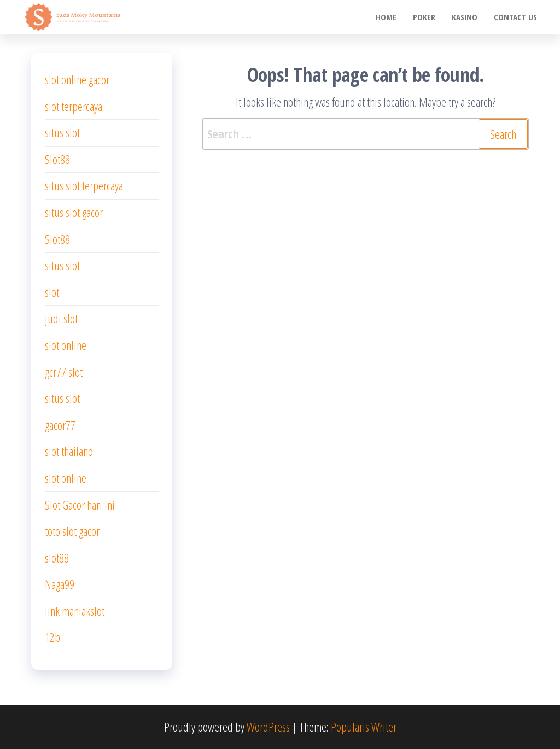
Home (386, 17)
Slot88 (57, 159)
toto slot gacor (72, 531)
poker (424, 17)
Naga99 (60, 584)
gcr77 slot (64, 372)
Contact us (515, 17)
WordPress (268, 727)
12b (52, 637)
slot (52, 292)
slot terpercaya (74, 106)
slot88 (57, 558)
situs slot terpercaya (84, 185)
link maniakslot (75, 611)
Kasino (465, 17)
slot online (66, 345)
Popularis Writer (364, 727)
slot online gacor (77, 79)
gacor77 (60, 425)
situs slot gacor (74, 212)
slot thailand (69, 451)
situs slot (62, 132)
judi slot (61, 318)
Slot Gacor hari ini (80, 505)
